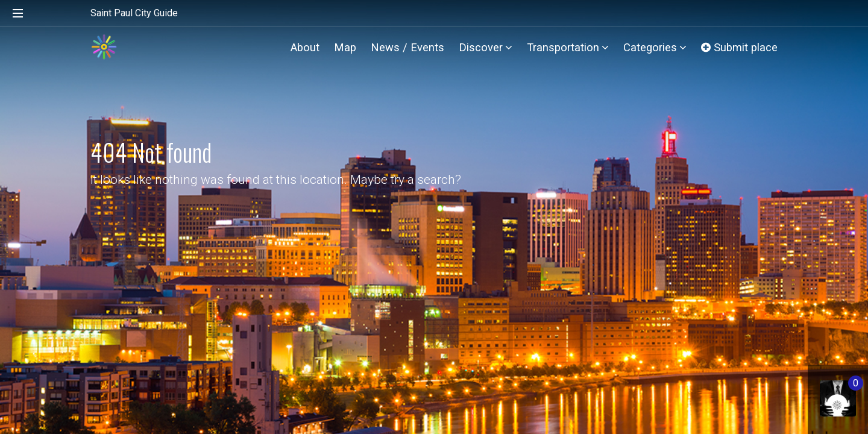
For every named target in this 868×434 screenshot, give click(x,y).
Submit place (739, 47)
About (305, 47)
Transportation (568, 47)
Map (345, 47)
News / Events (407, 47)
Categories (655, 47)
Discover (486, 47)
